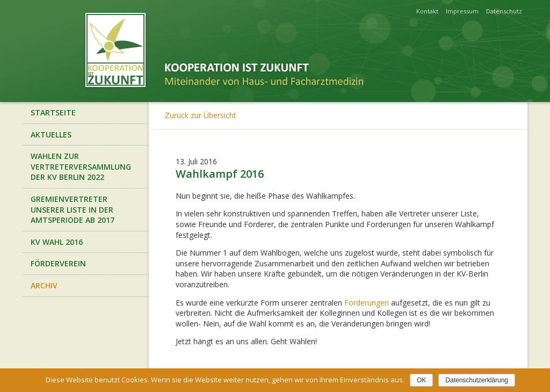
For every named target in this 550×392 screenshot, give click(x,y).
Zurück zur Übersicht (201, 115)
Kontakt (427, 11)
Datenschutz (504, 11)
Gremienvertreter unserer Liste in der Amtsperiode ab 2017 (73, 209)
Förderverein (58, 263)
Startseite (53, 112)
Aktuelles (51, 135)
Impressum (462, 11)
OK (421, 380)
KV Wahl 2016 (57, 242)
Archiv (44, 285)
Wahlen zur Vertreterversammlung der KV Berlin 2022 (81, 166)
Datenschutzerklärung (477, 380)
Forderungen (367, 303)
